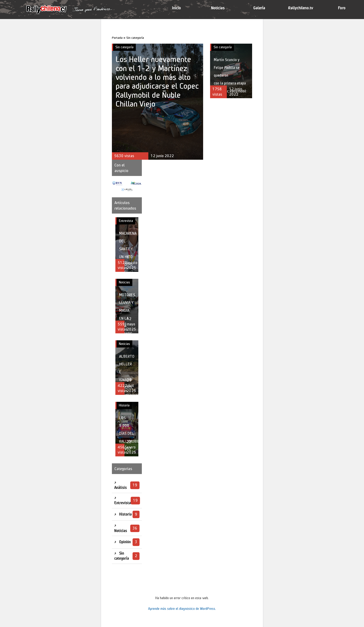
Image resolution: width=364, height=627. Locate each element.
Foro (342, 8)
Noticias (218, 8)
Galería (259, 8)
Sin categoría (124, 47)
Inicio (176, 8)
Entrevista (126, 221)
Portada (117, 38)
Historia (124, 405)
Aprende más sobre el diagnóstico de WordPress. (182, 609)
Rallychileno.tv (301, 8)
